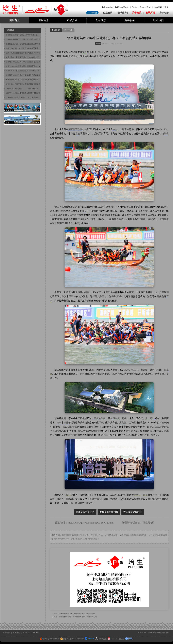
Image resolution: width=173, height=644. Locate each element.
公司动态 (101, 20)
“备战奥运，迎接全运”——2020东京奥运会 (22, 89)
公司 (68, 495)
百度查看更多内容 (85, 512)
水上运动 (150, 418)
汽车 (59, 423)
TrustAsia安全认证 (116, 639)
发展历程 (150, 13)
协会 (115, 129)
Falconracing (107, 7)
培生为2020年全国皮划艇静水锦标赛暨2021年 (23, 66)
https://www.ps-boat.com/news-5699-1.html (91, 523)
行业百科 (68, 30)
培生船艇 (148, 523)
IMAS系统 (92, 13)
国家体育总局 (75, 129)
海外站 (98, 43)
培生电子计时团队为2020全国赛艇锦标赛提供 (23, 62)
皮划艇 (123, 423)
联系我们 (158, 20)
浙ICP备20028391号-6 (49, 639)
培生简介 (43, 20)
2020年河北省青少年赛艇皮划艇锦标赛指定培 (23, 93)
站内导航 (16, 633)
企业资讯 (108, 13)
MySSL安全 (101, 639)
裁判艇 (116, 418)
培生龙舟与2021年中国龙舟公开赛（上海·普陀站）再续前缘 (109, 38)
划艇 (103, 418)
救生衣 (135, 370)
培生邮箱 (36, 633)
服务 (85, 211)
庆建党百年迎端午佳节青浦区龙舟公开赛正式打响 (78, 617)
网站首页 (15, 20)
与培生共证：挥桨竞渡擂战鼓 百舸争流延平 (22, 57)
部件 (66, 423)
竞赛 (78, 134)
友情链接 (6, 633)
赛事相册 (164, 13)
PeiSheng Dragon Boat (141, 7)
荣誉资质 (137, 13)
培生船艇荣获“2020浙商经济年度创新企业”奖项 (77, 613)
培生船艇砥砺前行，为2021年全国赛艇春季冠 (23, 39)
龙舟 (85, 52)
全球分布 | (123, 13)
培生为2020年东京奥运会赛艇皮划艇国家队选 (23, 84)
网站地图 (166, 633)
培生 (166, 134)
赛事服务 (130, 20)
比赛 (145, 495)
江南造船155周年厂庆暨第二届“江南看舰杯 (22, 97)
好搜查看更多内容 (109, 512)
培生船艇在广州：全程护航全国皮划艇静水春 (23, 44)
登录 (166, 7)
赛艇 (96, 418)
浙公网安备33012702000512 (72, 639)
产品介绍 (72, 20)
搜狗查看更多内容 (133, 512)
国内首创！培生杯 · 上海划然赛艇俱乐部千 (22, 80)
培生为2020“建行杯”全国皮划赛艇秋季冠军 (22, 48)
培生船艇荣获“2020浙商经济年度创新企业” (22, 35)
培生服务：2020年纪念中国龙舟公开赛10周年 (23, 75)
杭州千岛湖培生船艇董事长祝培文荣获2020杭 (23, 53)
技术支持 (26, 633)
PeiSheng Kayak (122, 7)
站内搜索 (158, 7)
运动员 (137, 495)
